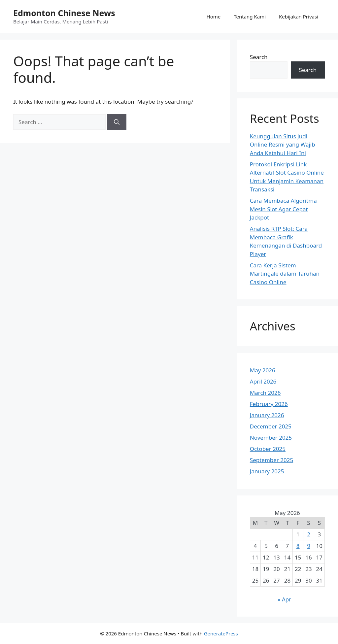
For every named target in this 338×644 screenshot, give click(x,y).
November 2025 (271, 438)
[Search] (117, 122)
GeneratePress (221, 633)
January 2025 (267, 471)
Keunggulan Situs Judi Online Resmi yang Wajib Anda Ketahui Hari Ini (283, 145)
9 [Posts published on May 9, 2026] (309, 546)
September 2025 (271, 460)
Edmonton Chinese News (64, 13)
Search (259, 57)
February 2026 (269, 404)
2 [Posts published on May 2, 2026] (309, 534)
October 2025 (268, 449)
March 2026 (265, 393)
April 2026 (263, 381)
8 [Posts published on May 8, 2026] (298, 546)
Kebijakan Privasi (299, 17)
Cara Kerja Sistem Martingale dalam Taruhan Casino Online (285, 274)
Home (214, 17)
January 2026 (267, 415)
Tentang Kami (250, 17)
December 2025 (271, 426)
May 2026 (263, 370)
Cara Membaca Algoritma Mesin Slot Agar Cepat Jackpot (283, 209)
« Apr (284, 599)
